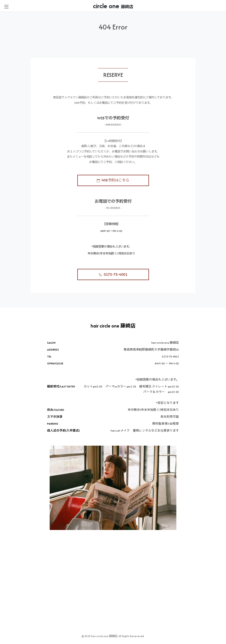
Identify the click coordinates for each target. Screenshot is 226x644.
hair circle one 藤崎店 (113, 326)
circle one (113, 6)
